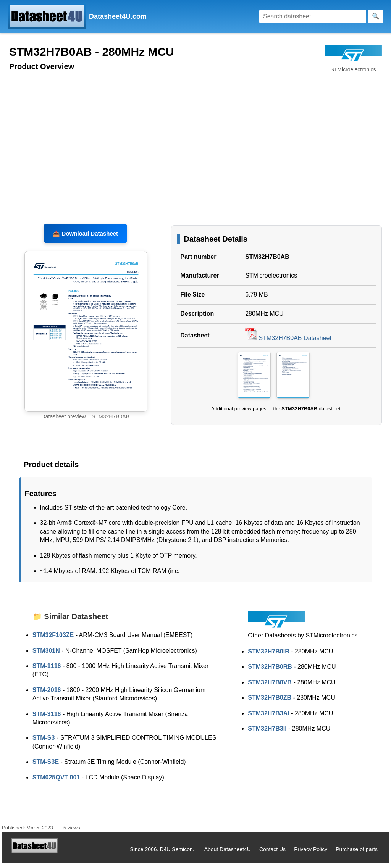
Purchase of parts (357, 854)
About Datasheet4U (228, 854)
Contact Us (272, 854)
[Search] (313, 16)
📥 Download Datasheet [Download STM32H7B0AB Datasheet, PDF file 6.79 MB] (85, 238)
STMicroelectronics (271, 281)
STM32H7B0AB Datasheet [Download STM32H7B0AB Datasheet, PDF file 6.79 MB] (288, 343)
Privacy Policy (311, 854)
